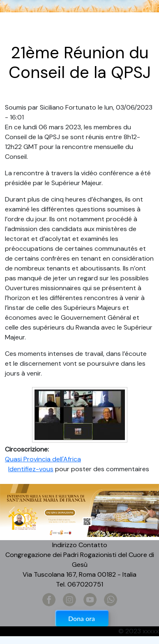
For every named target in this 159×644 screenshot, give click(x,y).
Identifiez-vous (31, 469)
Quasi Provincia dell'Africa (43, 459)
